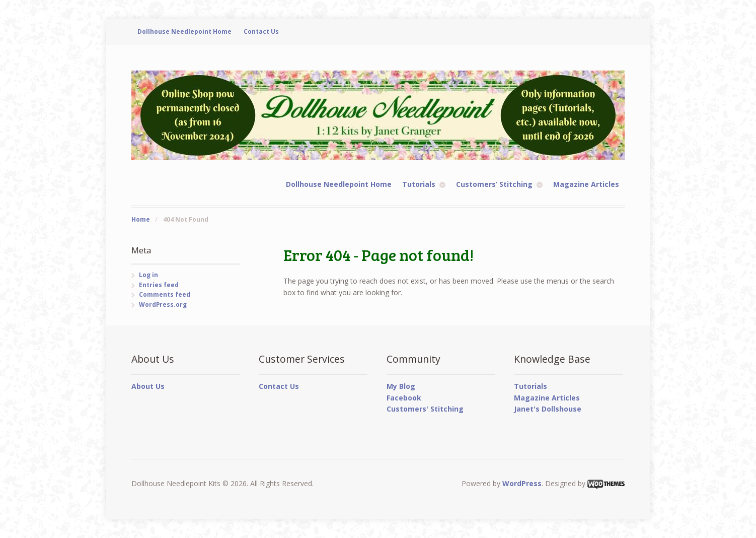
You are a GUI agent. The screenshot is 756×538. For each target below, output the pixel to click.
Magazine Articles (586, 184)
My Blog (401, 386)
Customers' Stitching (425, 409)
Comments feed (165, 294)
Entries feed (159, 285)
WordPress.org (163, 305)
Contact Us (261, 31)
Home (141, 219)
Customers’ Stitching (494, 184)
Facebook (404, 398)
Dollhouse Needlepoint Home (184, 31)
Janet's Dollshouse (548, 409)
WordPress (522, 483)
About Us (148, 386)
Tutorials (419, 184)
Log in (148, 275)
